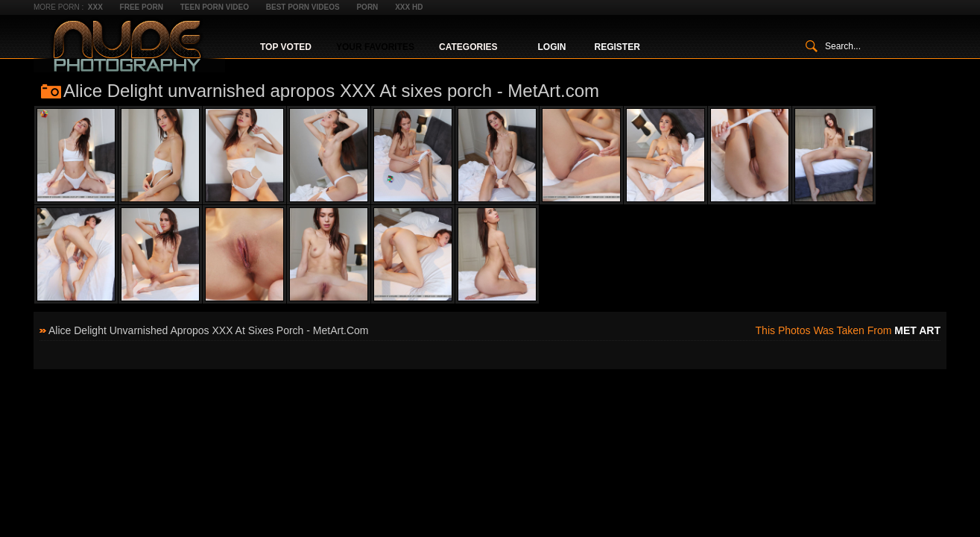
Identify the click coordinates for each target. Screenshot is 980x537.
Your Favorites (375, 47)
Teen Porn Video (215, 7)
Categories (468, 47)
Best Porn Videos (303, 7)
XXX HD (409, 7)
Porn (367, 7)
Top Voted (286, 47)
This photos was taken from (848, 330)
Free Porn (142, 7)
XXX (95, 7)
